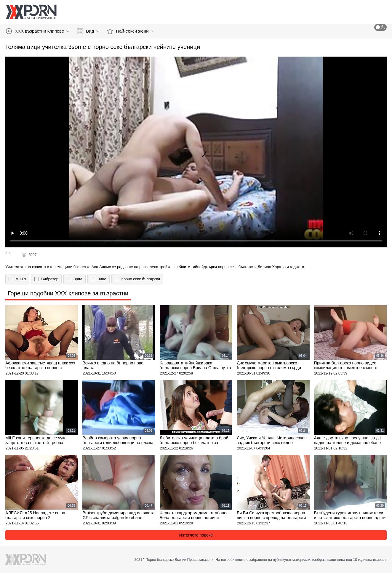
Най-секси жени (130, 31)
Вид (88, 31)
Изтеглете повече (196, 535)
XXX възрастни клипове (38, 31)
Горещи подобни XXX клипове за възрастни (68, 293)
